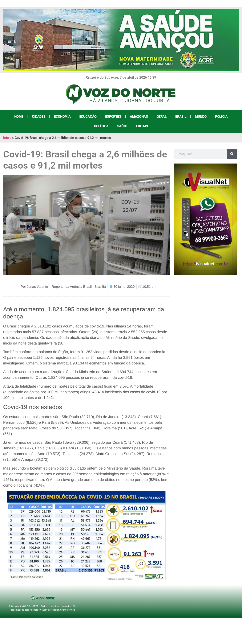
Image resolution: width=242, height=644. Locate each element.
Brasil (181, 117)
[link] (89, 332)
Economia (62, 117)
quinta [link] (43, 343)
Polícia (221, 117)
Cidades (39, 117)
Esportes (113, 117)
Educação (88, 117)
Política (101, 126)
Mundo (201, 117)
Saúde (122, 126)
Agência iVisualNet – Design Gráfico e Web (52, 610)
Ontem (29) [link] (89, 332)
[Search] (232, 154)
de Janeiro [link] (111, 417)
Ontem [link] (32, 363)
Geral (162, 117)
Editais (142, 126)
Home (19, 117)
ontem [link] (92, 468)
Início (7, 138)
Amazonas (139, 117)
